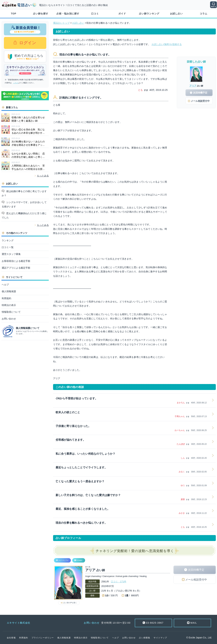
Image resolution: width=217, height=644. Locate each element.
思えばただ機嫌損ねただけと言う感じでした (24, 215)
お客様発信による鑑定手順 (16, 261)
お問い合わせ (9, 319)
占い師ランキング (149, 14)
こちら (16, 83)
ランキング (8, 240)
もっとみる (43, 176)
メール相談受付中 (196, 580)
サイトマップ (160, 638)
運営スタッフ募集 (11, 254)
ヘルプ (5, 285)
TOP (14, 14)
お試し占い (176, 14)
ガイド (122, 14)
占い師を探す (41, 14)
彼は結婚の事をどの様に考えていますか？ (24, 193)
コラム (204, 14)
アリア (193, 86)
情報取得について (11, 312)
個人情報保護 (9, 291)
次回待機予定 (196, 570)
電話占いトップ (61, 23)
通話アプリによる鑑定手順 (16, 268)
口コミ (95, 14)
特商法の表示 (9, 305)
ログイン (27, 43)
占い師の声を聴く (70, 603)
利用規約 (6, 298)
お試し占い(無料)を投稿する (167, 44)
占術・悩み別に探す (68, 14)
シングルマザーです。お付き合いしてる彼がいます (24, 204)
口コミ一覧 (8, 247)
